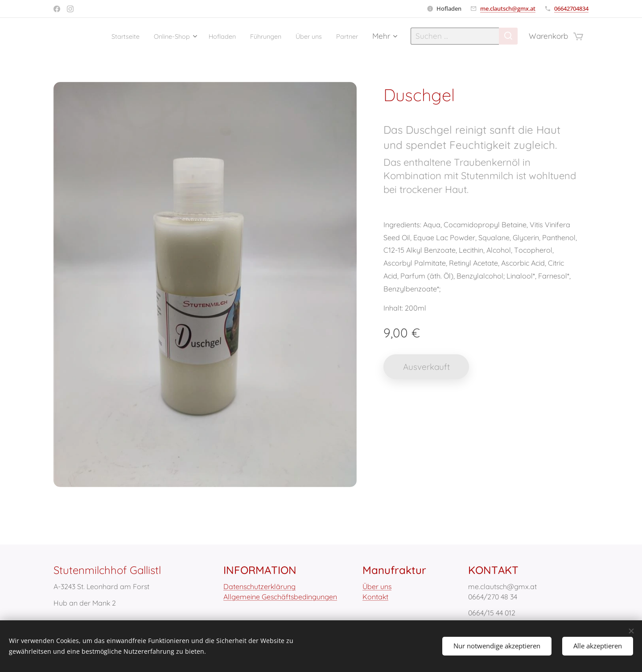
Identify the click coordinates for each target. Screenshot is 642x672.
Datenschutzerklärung (259, 586)
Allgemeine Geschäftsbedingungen (280, 597)
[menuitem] (96, 36)
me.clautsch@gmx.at (508, 8)
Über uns (377, 586)
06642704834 (571, 8)
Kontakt (375, 597)
